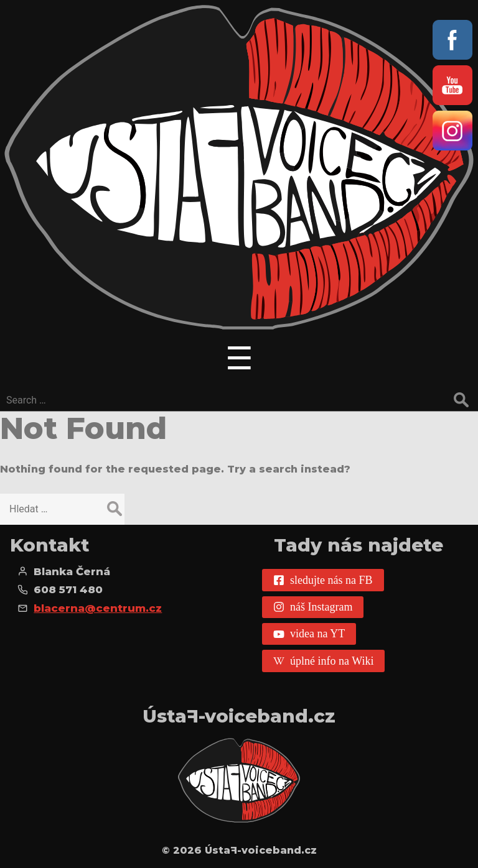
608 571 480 (68, 589)
